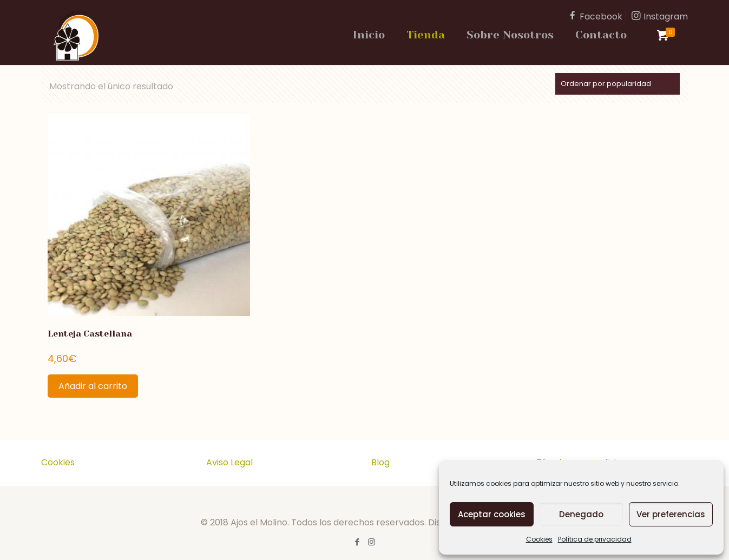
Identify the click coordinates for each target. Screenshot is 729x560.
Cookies (539, 539)
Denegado (581, 514)
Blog (380, 462)
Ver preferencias (671, 514)
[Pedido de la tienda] (618, 84)
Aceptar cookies (492, 514)
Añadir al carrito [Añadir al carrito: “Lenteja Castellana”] (93, 386)
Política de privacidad (595, 539)
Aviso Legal (229, 462)
